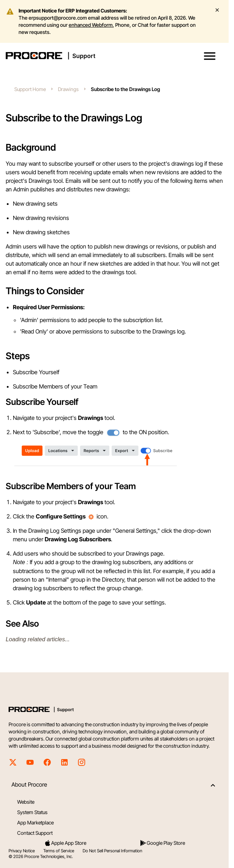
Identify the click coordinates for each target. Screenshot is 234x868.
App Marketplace (35, 822)
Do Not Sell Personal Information (112, 851)
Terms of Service (59, 851)
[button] (210, 56)
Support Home (30, 89)
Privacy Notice (22, 851)
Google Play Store (162, 843)
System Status (32, 812)
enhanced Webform (91, 25)
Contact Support (35, 833)
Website (26, 802)
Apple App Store (65, 843)
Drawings (68, 89)
